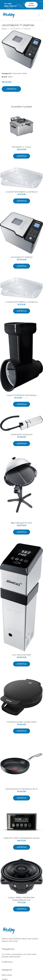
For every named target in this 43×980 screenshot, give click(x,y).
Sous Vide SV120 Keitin (22, 655)
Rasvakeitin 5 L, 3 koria (21, 147)
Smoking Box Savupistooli (22, 434)
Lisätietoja (11, 89)
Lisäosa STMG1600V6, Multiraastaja (21, 395)
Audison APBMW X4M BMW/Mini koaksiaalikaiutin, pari (21, 899)
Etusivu (4, 29)
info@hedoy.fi (7, 962)
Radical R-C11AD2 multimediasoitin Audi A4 (22, 838)
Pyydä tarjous (31, 5)
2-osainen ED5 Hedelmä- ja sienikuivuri (22, 192)
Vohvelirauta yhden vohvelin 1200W (21, 722)
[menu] (39, 15)
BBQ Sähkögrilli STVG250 (21, 523)
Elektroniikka (7, 975)
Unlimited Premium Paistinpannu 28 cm (21, 789)
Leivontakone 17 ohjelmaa (22, 257)
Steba (25, 73)
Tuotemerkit (17, 73)
